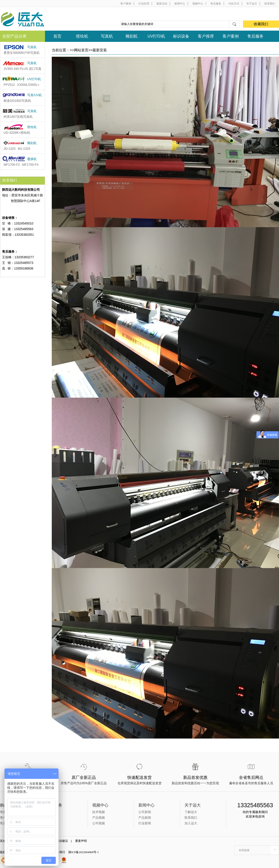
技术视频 (99, 812)
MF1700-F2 (12, 165)
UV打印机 (156, 36)
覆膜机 (32, 159)
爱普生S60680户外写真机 (22, 53)
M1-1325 (24, 149)
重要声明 (82, 841)
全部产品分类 (14, 36)
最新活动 (162, 4)
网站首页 (81, 50)
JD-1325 (10, 149)
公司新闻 (145, 812)
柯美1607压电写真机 (18, 117)
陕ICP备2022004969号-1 (84, 852)
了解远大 (191, 812)
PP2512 (9, 85)
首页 (57, 36)
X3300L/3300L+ (28, 85)
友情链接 (244, 850)
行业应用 (144, 4)
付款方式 (234, 4)
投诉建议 (64, 841)
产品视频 (99, 818)
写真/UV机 (35, 95)
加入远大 (191, 823)
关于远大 (252, 4)
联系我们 (270, 4)
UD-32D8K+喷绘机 (17, 133)
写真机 (107, 36)
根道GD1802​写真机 (17, 101)
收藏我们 (261, 24)
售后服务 (216, 4)
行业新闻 (145, 823)
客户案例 (126, 4)
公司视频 (99, 823)
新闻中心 (180, 4)
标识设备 (181, 36)
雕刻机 (132, 36)
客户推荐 (206, 36)
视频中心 (198, 4)
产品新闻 (145, 818)
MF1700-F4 (30, 165)
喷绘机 (82, 36)
